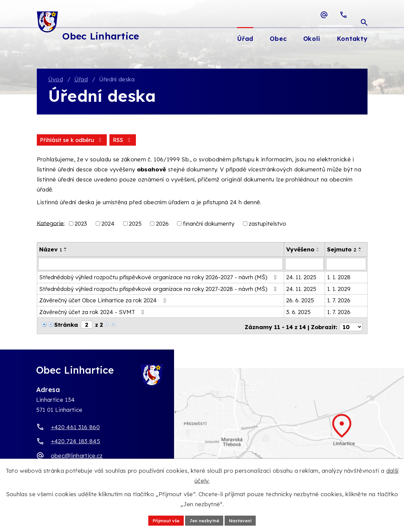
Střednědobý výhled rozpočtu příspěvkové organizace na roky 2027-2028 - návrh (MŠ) (159, 289)
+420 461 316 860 (75, 425)
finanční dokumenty (209, 224)
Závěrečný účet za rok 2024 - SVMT (93, 313)
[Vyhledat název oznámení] (160, 265)
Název (51, 250)
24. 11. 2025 (301, 278)
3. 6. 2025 (298, 313)
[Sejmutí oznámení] (346, 265)
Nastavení (244, 520)
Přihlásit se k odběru (104, 141)
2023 (81, 224)
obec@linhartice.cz (77, 454)
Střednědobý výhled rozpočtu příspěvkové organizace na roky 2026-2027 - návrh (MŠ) (159, 278)
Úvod (56, 80)
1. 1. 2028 (339, 278)
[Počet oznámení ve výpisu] (351, 326)
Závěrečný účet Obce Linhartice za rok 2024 (104, 301)
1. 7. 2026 (339, 301)
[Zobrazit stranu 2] (87, 325)
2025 (135, 224)
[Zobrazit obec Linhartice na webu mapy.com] (202, 432)
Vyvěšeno (300, 250)
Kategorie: (51, 224)
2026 (162, 224)
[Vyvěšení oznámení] (304, 265)
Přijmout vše (163, 520)
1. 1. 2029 (339, 289)
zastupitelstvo (267, 224)
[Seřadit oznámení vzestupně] (66, 249)
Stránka (66, 325)
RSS (51, 141)
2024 (108, 224)
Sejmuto (342, 250)
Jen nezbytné (205, 520)
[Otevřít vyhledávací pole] (364, 15)
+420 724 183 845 (75, 440)
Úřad (81, 80)
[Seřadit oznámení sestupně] (66, 252)
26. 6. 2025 (300, 301)
